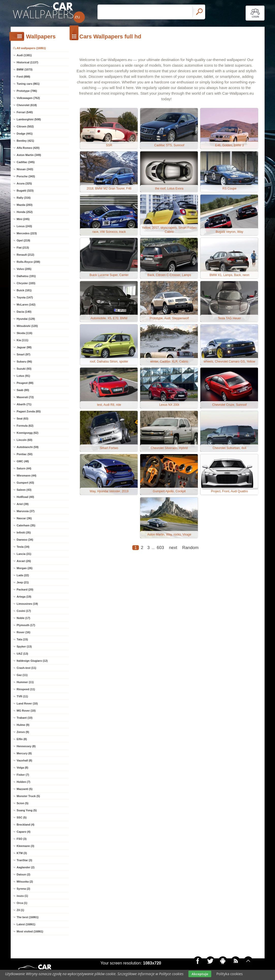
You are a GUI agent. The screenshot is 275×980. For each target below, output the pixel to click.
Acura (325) (24, 183)
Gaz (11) (22, 675)
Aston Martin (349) (29, 155)
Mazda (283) (25, 205)
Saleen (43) (24, 490)
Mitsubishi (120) (27, 326)
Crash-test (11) (27, 668)
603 (160, 548)
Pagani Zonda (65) (29, 411)
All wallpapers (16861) (31, 48)
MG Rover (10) (26, 711)
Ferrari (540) (25, 112)
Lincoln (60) (25, 440)
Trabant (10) (25, 718)
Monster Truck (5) (28, 796)
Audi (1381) (24, 55)
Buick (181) (24, 290)
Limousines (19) (27, 604)
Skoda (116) (25, 333)
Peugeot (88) (25, 383)
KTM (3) (22, 853)
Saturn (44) (24, 468)
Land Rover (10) (27, 703)
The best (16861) (28, 917)
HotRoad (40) (25, 497)
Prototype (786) (27, 91)
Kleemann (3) (26, 846)
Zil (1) (20, 910)
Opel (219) (23, 240)
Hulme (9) (23, 725)
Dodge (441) (25, 134)
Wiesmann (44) (27, 475)
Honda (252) (25, 212)
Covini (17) (24, 611)
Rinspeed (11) (26, 689)
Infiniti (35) (24, 532)
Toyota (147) (25, 297)
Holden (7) (24, 782)
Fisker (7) (23, 775)
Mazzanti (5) (25, 789)
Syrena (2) (23, 889)
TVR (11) (22, 696)
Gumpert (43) (25, 483)
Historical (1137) (28, 62)
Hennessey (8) (26, 746)
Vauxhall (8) (25, 760)
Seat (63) (23, 419)
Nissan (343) (25, 169)
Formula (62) (25, 426)
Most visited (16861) (30, 931)
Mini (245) (23, 219)
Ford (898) (23, 77)
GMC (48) (23, 461)
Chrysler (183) (26, 283)
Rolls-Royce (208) (28, 262)
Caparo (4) (24, 832)
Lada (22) (23, 575)
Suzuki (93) (24, 369)
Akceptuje (200, 974)
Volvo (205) (24, 269)
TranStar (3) (25, 860)
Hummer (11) (25, 682)
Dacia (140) (24, 312)
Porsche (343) (26, 176)
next (173, 548)
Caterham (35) (26, 525)
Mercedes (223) (27, 233)
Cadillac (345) (26, 162)
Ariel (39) (23, 504)
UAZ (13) (22, 654)
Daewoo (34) (25, 540)
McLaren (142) (26, 305)
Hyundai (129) (26, 319)
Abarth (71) (24, 404)
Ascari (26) (24, 561)
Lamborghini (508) (29, 119)
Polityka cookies (230, 974)
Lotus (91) (23, 376)
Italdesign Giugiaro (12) (32, 661)
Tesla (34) (23, 547)
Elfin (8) (22, 739)
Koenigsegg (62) (28, 433)
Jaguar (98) (24, 347)
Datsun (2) (24, 874)
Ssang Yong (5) (27, 810)
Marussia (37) (26, 511)
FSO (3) (22, 839)
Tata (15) (22, 639)
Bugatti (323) (25, 191)
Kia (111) (23, 340)
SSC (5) (22, 817)
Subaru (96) (25, 362)
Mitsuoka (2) (25, 882)
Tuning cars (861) (28, 84)
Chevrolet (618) (27, 105)
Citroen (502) (25, 126)
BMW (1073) (25, 69)
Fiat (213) (23, 248)
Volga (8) (23, 768)
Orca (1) (22, 903)
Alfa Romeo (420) (28, 148)
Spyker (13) (24, 646)
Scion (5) (23, 803)
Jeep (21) (23, 582)
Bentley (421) (25, 141)
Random (190, 548)
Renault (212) (26, 255)
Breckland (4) (26, 825)
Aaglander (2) (26, 867)
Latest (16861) (26, 924)
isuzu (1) (22, 896)
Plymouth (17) (26, 625)
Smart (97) (24, 354)
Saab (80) (23, 390)
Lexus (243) (25, 226)
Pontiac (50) (25, 454)
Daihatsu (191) (26, 276)
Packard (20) (25, 589)
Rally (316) (24, 198)
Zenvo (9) (23, 732)
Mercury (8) (24, 753)
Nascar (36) (24, 518)
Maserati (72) (25, 397)
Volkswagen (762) (28, 98)
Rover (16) (24, 632)
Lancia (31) (24, 554)
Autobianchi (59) (28, 447)
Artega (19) (24, 597)
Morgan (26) (25, 568)
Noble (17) (23, 618)
